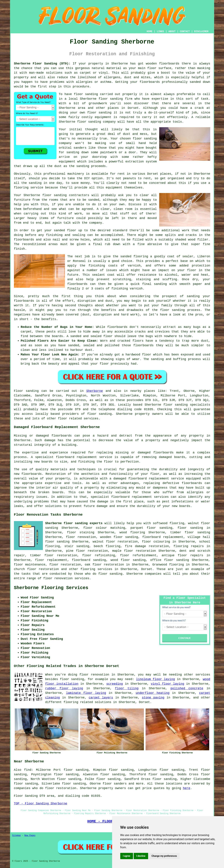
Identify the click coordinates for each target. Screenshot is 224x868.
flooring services (96, 569)
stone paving (153, 698)
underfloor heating (153, 693)
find (28, 770)
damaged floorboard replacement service (149, 479)
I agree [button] (127, 856)
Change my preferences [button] (164, 856)
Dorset (147, 569)
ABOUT (172, 31)
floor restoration (65, 565)
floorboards (163, 453)
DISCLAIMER (201, 31)
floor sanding (99, 113)
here (186, 788)
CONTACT (185, 31)
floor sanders (115, 784)
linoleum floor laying (155, 679)
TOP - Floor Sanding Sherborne (41, 804)
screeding (115, 684)
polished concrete (187, 688)
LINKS (160, 31)
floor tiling (127, 688)
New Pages (30, 836)
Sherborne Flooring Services (51, 588)
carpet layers (101, 698)
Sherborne (94, 391)
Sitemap (16, 836)
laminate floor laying (86, 693)
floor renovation (81, 537)
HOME (150, 31)
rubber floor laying (64, 688)
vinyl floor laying (168, 684)
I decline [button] (141, 856)
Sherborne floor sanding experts (74, 523)
